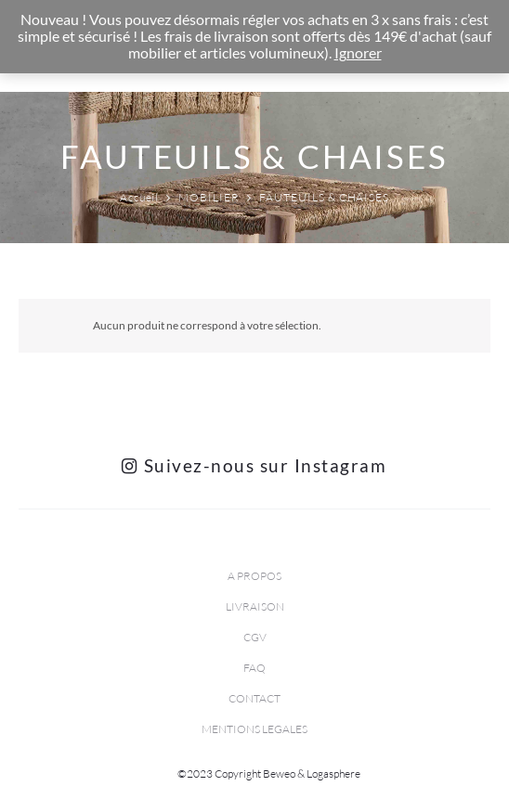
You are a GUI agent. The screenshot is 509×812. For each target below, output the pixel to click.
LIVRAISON (255, 606)
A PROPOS (254, 576)
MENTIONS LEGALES (254, 729)
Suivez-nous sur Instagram (254, 465)
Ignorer (358, 53)
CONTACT (254, 698)
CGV (255, 637)
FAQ (254, 668)
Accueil (140, 197)
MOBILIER (209, 197)
